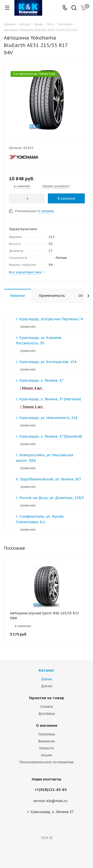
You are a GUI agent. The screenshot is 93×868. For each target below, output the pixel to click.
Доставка (46, 714)
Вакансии (46, 741)
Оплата (46, 707)
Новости (46, 748)
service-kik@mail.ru (50, 801)
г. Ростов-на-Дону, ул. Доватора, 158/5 (50, 498)
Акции (46, 755)
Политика (46, 734)
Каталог (46, 670)
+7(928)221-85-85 (51, 790)
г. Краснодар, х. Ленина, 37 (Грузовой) (49, 436)
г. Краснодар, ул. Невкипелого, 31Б (47, 418)
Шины (46, 679)
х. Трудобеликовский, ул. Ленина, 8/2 (48, 479)
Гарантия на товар (47, 698)
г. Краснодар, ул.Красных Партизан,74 (49, 319)
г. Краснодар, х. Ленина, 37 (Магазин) (48, 399)
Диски (46, 686)
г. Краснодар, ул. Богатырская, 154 (46, 362)
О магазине (47, 725)
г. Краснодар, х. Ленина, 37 (40, 380)
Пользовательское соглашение (46, 762)
